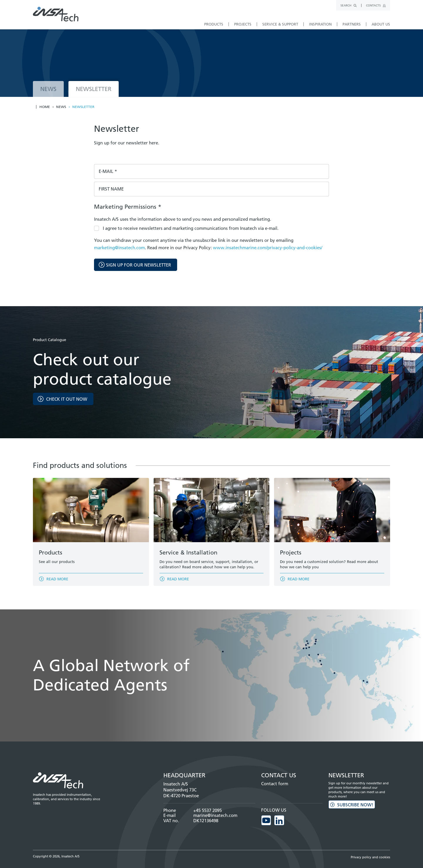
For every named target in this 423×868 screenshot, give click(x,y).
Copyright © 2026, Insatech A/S (56, 856)
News (61, 107)
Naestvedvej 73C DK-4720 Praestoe (181, 793)
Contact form (275, 784)
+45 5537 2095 (208, 810)
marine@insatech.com (215, 815)
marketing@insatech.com (119, 248)
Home (45, 107)
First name (111, 189)
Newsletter (83, 107)
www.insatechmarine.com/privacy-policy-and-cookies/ (268, 248)
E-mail (108, 171)
